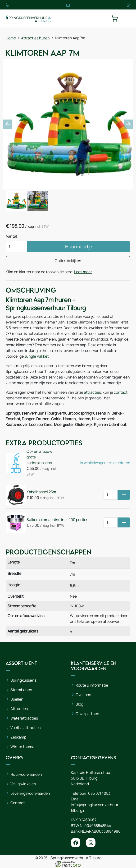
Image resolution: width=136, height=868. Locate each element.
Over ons (83, 695)
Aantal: (12, 236)
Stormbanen (21, 690)
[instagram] (91, 843)
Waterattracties (24, 718)
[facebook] (76, 843)
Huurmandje (79, 247)
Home (11, 38)
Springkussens (23, 680)
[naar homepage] (28, 19)
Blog (79, 704)
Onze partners (88, 714)
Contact (18, 803)
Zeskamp (18, 737)
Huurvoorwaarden (26, 774)
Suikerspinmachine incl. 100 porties (57, 520)
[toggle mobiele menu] (127, 18)
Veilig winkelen (23, 784)
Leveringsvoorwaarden (30, 793)
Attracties (19, 709)
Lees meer (83, 272)
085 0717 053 (99, 793)
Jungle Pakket (36, 356)
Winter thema (22, 747)
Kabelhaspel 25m (41, 492)
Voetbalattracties (25, 728)
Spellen (17, 699)
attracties (92, 392)
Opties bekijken (68, 261)
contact (121, 392)
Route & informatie (92, 685)
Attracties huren (35, 38)
